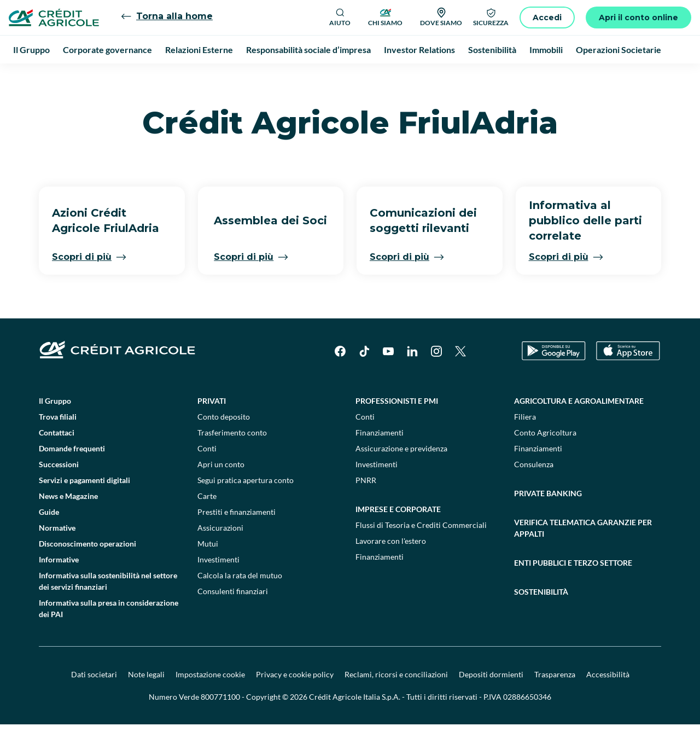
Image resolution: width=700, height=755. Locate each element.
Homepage (37, 76)
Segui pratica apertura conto (246, 511)
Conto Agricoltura (545, 463)
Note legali (146, 705)
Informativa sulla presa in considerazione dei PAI (109, 639)
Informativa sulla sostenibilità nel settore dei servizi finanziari (108, 612)
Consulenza (534, 495)
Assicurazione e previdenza (401, 479)
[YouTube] (388, 382)
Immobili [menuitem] (546, 50)
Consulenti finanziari (233, 622)
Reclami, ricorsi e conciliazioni (396, 705)
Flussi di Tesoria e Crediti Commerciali (421, 556)
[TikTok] (364, 382)
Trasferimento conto (232, 463)
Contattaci (57, 463)
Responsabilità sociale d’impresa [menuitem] (308, 50)
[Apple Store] (628, 382)
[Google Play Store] (554, 382)
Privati (212, 431)
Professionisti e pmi (397, 431)
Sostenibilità (541, 622)
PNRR (366, 511)
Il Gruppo (84, 76)
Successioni (59, 495)
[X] (460, 382)
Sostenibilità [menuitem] (492, 50)
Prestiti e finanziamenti (237, 542)
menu (124, 76)
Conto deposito (224, 447)
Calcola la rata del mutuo (240, 606)
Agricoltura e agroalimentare (579, 431)
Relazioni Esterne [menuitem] (199, 50)
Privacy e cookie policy (295, 705)
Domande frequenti (72, 479)
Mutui (208, 574)
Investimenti (218, 590)
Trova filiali (58, 447)
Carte (207, 527)
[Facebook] (340, 382)
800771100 (220, 727)
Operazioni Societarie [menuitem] (619, 50)
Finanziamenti (380, 463)
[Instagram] (436, 382)
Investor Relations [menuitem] (419, 50)
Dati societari (94, 705)
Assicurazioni (220, 558)
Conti (207, 479)
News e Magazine (68, 527)
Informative (59, 590)
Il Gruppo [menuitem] (31, 50)
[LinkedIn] (412, 382)
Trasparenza (555, 705)
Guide (49, 542)
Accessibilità (608, 705)
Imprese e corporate (398, 540)
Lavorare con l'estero (391, 571)
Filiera (525, 447)
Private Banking (548, 524)
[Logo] (54, 18)
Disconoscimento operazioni (87, 574)
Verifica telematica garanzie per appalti (583, 559)
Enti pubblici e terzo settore (573, 593)
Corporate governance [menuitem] (107, 50)
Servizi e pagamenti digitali (84, 511)
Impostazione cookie (210, 705)
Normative (57, 558)
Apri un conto (221, 495)
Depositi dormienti (491, 705)
